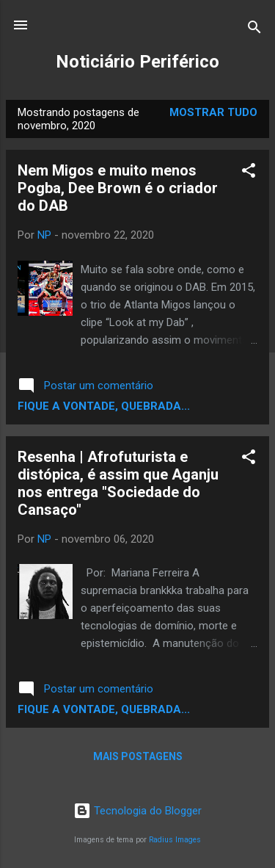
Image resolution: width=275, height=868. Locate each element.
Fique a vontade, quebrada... (104, 406)
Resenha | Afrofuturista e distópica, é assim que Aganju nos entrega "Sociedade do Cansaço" (118, 483)
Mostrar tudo (213, 112)
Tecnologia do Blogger (137, 811)
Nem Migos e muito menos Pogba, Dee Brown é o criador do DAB (118, 188)
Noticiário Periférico (137, 62)
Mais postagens (138, 756)
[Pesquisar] (254, 30)
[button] (249, 173)
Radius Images (175, 840)
